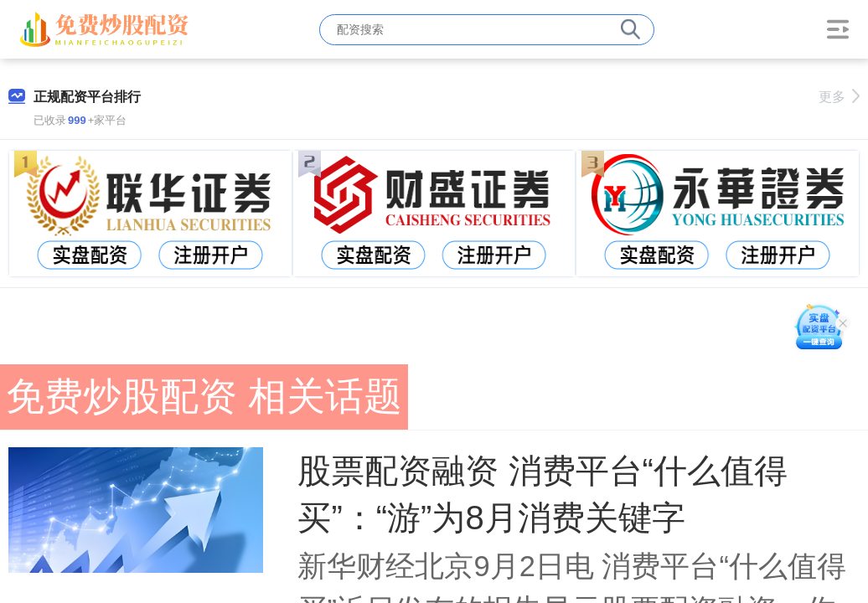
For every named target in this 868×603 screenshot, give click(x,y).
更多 (839, 97)
